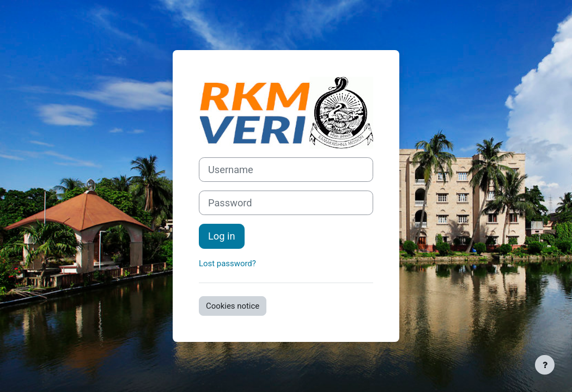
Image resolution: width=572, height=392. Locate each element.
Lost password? (227, 264)
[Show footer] (545, 365)
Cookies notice (233, 306)
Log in (222, 236)
